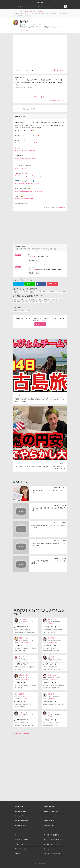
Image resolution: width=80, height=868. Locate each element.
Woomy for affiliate (21, 811)
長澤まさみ (52, 675)
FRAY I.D (33, 648)
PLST (55, 725)
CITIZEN (61, 669)
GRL (59, 704)
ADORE (17, 707)
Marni (45, 667)
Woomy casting (20, 816)
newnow (22, 707)
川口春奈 (23, 620)
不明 (44, 302)
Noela (60, 630)
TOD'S (16, 704)
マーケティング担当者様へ (52, 853)
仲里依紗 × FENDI (19, 299)
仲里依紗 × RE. (18, 302)
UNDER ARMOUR (48, 725)
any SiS (53, 632)
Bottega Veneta (60, 685)
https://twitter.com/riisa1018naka (25, 151)
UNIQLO (17, 667)
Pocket (53, 284)
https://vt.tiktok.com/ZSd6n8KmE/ (26, 158)
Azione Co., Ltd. (48, 825)
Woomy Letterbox (49, 821)
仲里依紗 (40, 12)
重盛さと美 (23, 675)
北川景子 (51, 657)
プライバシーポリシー (22, 849)
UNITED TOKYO (31, 632)
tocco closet (46, 632)
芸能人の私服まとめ (21, 840)
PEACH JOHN (51, 723)
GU (27, 667)
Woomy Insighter (49, 807)
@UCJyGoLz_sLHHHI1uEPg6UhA (32, 27)
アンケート (40, 324)
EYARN (20, 688)
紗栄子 (22, 657)
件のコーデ (25, 624)
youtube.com (61, 208)
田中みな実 (52, 620)
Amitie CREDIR (32, 257)
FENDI (25, 302)
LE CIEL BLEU (26, 648)
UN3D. (24, 651)
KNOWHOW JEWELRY (49, 651)
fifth (16, 688)
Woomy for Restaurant (22, 821)
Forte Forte (18, 651)
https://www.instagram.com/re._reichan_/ (28, 183)
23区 (44, 723)
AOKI (63, 704)
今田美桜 (51, 694)
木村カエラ (23, 713)
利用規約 (18, 853)
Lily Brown (28, 630)
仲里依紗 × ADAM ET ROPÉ (37, 292)
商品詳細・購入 (34, 260)
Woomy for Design (49, 816)
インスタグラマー (19, 7)
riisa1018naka (26, 25)
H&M (27, 723)
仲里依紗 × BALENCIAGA (43, 299)
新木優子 (51, 638)
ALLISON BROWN (19, 669)
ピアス (30, 255)
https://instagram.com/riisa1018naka (27, 143)
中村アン (51, 713)
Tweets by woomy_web (22, 734)
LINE (30, 284)
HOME (15, 12)
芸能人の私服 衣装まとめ (27, 12)
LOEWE (51, 704)
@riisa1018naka (39, 25)
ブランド (46, 7)
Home (17, 835)
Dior (58, 651)
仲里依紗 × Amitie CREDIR (21, 292)
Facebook (41, 284)
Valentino (46, 685)
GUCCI (30, 302)
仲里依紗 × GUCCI (30, 299)
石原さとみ (23, 638)
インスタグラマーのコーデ (52, 844)
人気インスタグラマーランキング (54, 840)
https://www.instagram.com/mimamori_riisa (29, 191)
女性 (46, 27)
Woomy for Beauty (21, 825)
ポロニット (31, 267)
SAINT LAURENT (48, 669)
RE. (47, 302)
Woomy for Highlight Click (52, 811)
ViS (30, 704)
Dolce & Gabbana (53, 667)
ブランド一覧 (19, 844)
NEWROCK (31, 725)
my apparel (32, 667)
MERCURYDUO (47, 630)
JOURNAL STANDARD (21, 725)
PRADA (52, 685)
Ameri (48, 648)
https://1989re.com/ (21, 168)
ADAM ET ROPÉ (32, 269)
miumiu (23, 667)
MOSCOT (26, 685)
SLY (44, 648)
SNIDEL (55, 630)
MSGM (21, 630)
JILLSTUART (47, 688)
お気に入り (25, 30)
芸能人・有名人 (37, 7)
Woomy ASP (19, 807)
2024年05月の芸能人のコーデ (22, 311)
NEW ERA (33, 685)
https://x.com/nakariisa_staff (24, 199)
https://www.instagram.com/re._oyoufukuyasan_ (30, 176)
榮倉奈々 (23, 694)
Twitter (18, 284)
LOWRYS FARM (56, 688)
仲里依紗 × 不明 (56, 299)
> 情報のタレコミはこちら (57, 100)
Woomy (39, 2)
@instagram (47, 849)
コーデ (29, 7)
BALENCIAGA (37, 302)
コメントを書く (40, 97)
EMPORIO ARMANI (20, 632)
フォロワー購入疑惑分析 (51, 835)
